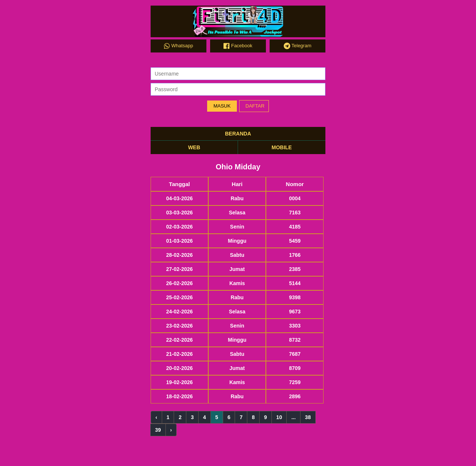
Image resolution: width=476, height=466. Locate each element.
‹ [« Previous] (156, 417)
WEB (194, 147)
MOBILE (282, 147)
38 (308, 417)
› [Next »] (171, 430)
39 (158, 430)
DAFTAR (255, 106)
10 (279, 417)
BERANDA (238, 134)
